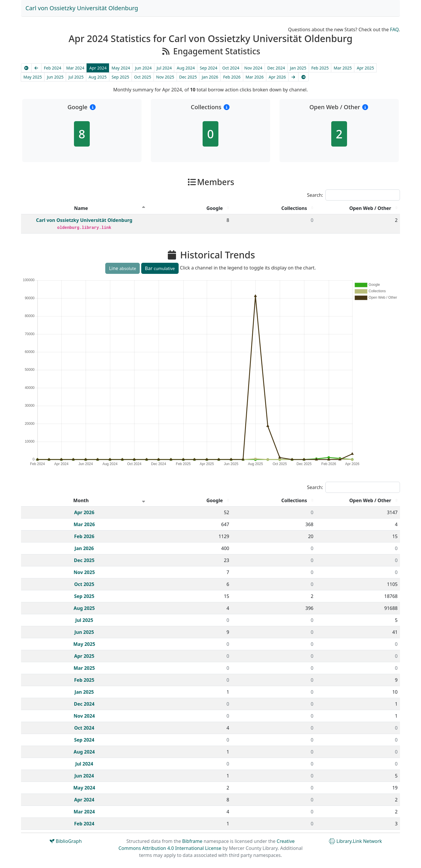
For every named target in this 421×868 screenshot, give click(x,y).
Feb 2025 (320, 68)
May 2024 (121, 68)
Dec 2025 (188, 77)
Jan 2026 (210, 77)
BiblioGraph (66, 841)
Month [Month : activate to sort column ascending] (81, 500)
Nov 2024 (253, 68)
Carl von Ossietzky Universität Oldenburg (82, 8)
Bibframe (192, 841)
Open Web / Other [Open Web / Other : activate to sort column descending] (370, 208)
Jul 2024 (164, 68)
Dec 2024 (276, 68)
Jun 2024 (143, 68)
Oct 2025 (143, 77)
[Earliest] (26, 68)
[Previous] (37, 68)
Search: (353, 195)
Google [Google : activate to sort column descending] (215, 208)
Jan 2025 (298, 68)
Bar (160, 268)
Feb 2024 (52, 68)
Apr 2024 (98, 68)
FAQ (394, 29)
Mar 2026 (255, 77)
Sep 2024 (208, 68)
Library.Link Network (355, 841)
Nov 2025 (165, 77)
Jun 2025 (55, 77)
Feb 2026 (232, 77)
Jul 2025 (76, 77)
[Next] (294, 77)
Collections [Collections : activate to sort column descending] (294, 208)
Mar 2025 (343, 68)
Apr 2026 (277, 77)
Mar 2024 (75, 68)
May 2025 (33, 77)
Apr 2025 (365, 68)
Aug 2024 (186, 68)
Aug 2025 (98, 77)
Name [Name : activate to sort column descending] (81, 208)
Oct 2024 (231, 68)
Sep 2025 (120, 77)
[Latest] (303, 77)
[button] (93, 107)
